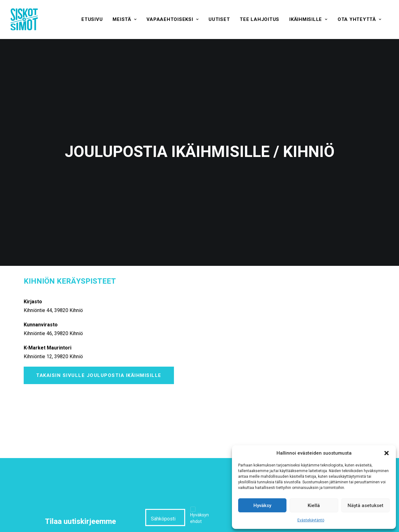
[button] (387, 453)
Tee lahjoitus (260, 19)
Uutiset (219, 19)
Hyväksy (262, 505)
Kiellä (314, 505)
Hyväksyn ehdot (199, 503)
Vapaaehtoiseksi (173, 19)
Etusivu (92, 19)
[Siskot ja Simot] (24, 19)
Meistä (125, 19)
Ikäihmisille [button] (308, 19)
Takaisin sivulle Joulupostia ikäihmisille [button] (99, 360)
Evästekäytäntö (311, 520)
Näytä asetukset (365, 505)
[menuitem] (92, 19)
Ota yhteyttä (360, 19)
